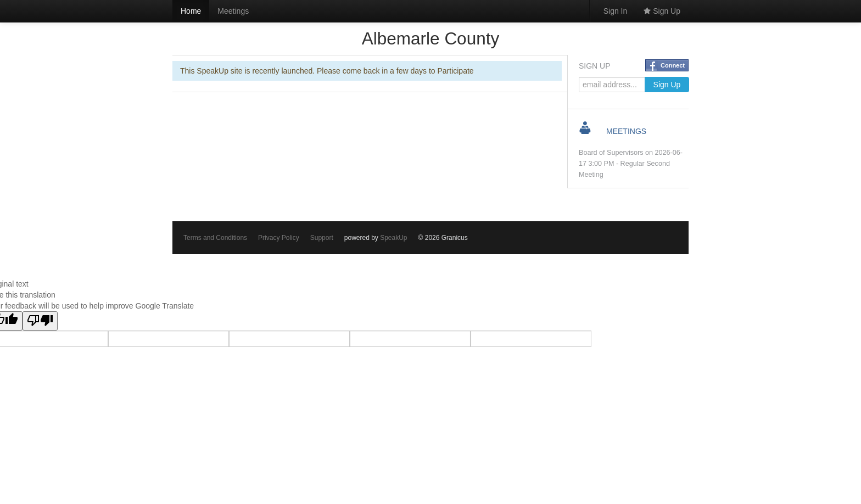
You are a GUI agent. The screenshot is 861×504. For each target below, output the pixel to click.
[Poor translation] (40, 321)
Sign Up (662, 11)
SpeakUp (393, 238)
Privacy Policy (279, 238)
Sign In (616, 11)
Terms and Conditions (215, 238)
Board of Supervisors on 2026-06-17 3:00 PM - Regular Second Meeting (631, 164)
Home (191, 11)
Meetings (233, 11)
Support (322, 238)
